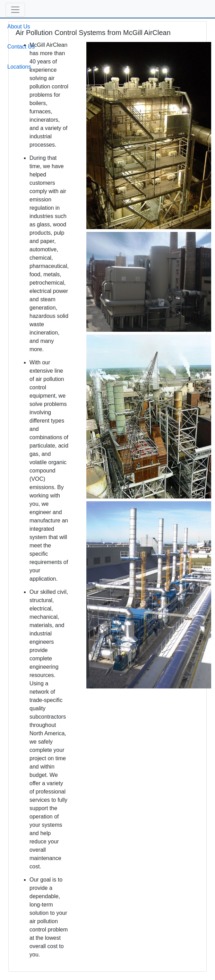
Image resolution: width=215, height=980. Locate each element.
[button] (15, 10)
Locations (19, 67)
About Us (19, 27)
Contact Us (21, 47)
